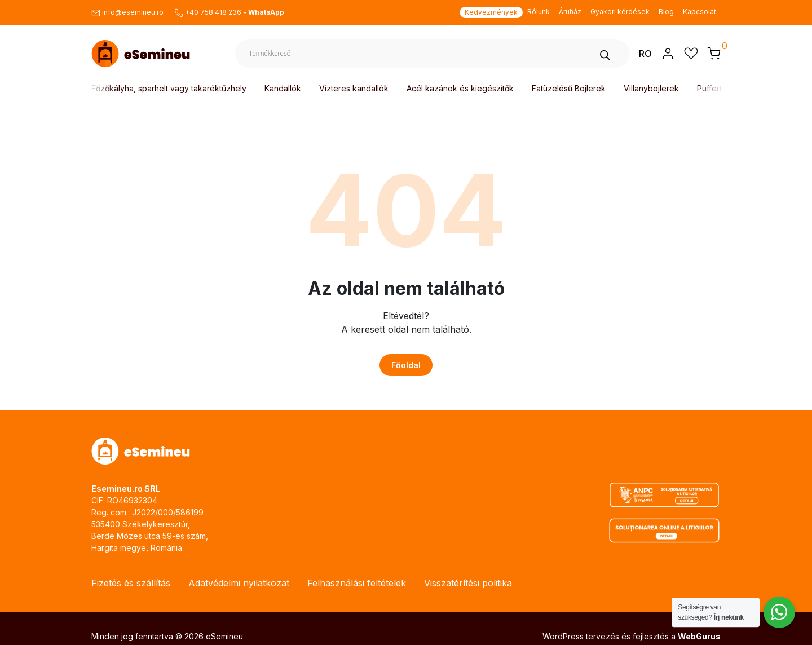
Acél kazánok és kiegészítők (462, 88)
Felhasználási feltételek (357, 583)
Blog (666, 12)
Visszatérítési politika (468, 583)
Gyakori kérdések (620, 12)
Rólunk (539, 12)
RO (645, 54)
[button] (714, 53)
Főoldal (406, 365)
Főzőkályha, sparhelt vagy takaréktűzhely (171, 88)
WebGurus (699, 636)
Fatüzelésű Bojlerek (571, 88)
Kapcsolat (700, 12)
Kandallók (285, 88)
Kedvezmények (491, 12)
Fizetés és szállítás (131, 583)
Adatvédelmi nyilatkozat (239, 583)
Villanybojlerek (654, 88)
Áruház (570, 12)
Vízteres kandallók (356, 88)
